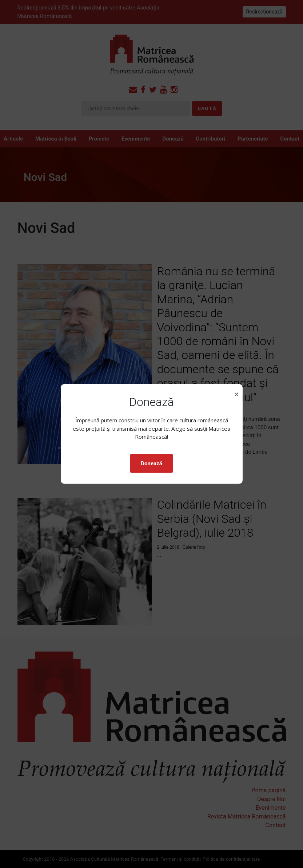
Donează (151, 463)
